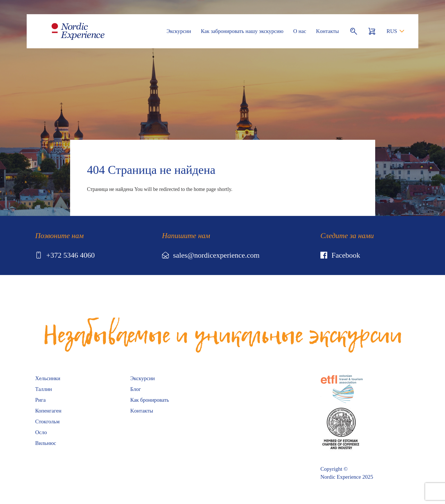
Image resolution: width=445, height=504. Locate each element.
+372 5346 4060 (65, 255)
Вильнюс (46, 443)
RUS (392, 31)
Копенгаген (48, 411)
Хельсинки (48, 378)
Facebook (340, 255)
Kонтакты (328, 31)
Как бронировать (150, 400)
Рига (40, 400)
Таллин (44, 389)
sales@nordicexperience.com (211, 255)
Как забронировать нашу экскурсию (242, 31)
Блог (136, 389)
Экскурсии (179, 31)
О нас (300, 31)
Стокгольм (47, 421)
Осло (41, 432)
